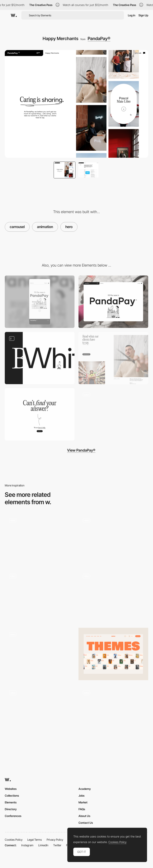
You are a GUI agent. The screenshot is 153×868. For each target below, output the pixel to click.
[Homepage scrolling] (113, 414)
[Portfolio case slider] (40, 654)
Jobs (81, 796)
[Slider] (40, 596)
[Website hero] (113, 302)
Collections (12, 796)
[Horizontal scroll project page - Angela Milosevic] (113, 711)
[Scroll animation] (40, 358)
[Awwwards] (14, 15)
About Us (84, 816)
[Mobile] (40, 302)
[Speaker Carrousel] (40, 712)
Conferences (13, 816)
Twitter (57, 845)
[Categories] (113, 654)
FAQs (82, 809)
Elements (11, 802)
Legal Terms (35, 840)
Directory (11, 809)
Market (83, 802)
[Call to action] (40, 414)
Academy (85, 789)
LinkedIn (43, 845)
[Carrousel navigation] (40, 539)
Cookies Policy (14, 840)
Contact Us (86, 823)
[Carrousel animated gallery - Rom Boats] (113, 539)
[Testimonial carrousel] (113, 358)
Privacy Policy (55, 840)
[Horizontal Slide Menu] (113, 595)
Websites (11, 789)
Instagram (27, 845)
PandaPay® (99, 38)
